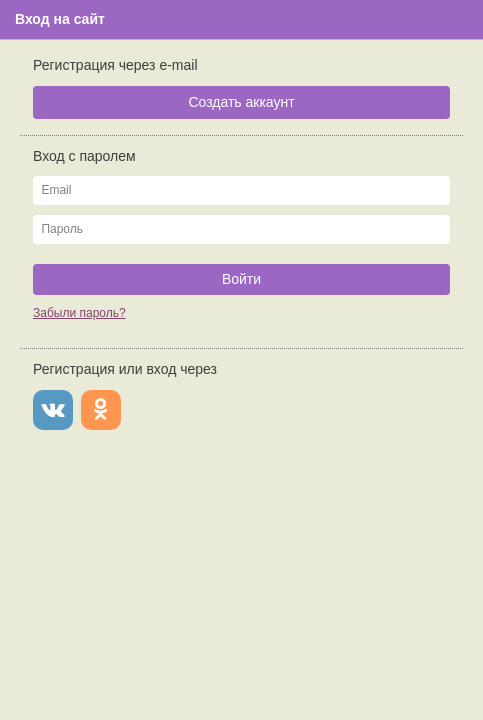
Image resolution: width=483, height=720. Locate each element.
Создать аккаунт (241, 102)
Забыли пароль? (79, 313)
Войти (241, 279)
